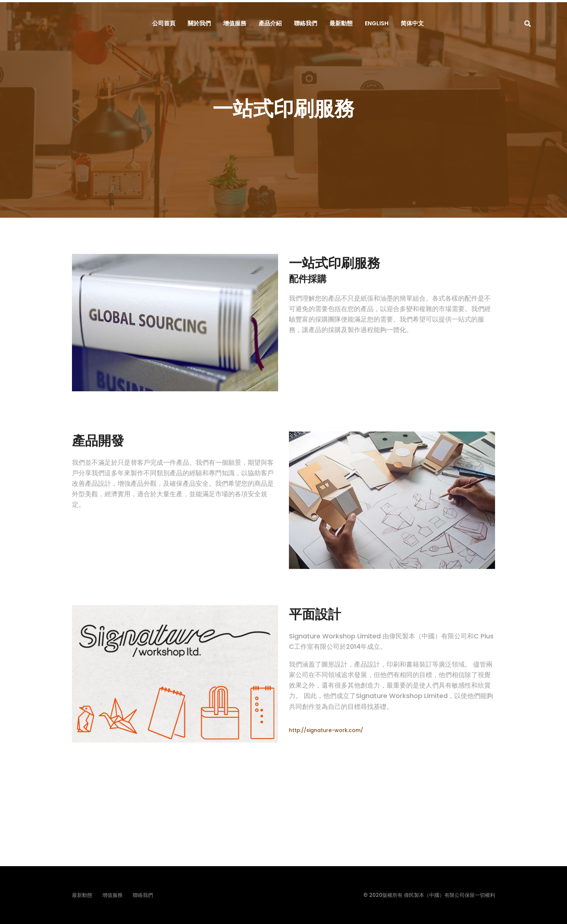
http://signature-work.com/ (326, 741)
